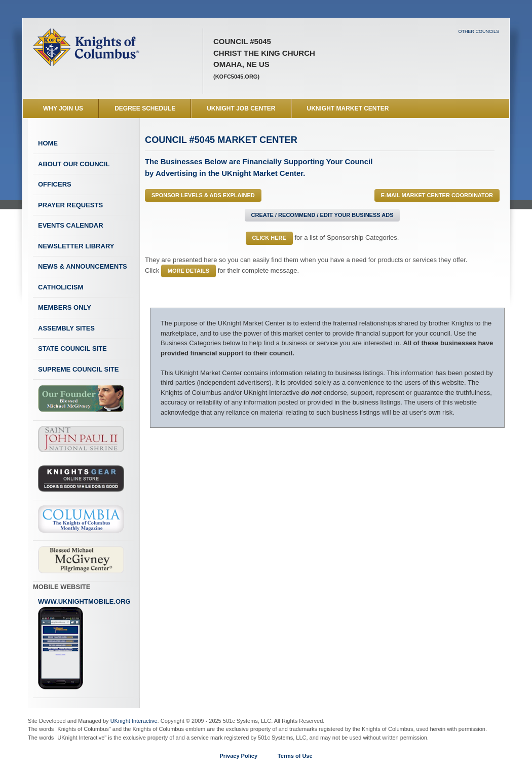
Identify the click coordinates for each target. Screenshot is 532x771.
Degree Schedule (145, 108)
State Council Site (72, 348)
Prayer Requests (70, 205)
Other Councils (479, 31)
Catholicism (61, 287)
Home (48, 143)
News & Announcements (83, 266)
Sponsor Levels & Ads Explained (203, 195)
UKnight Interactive (134, 721)
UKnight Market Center (348, 108)
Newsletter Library (76, 246)
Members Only (65, 307)
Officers (55, 184)
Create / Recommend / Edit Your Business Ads (322, 215)
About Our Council (74, 164)
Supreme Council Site (78, 369)
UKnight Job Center (241, 108)
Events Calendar (71, 225)
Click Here (269, 238)
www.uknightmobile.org (84, 644)
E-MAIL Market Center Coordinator (437, 195)
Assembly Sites (66, 328)
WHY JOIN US (63, 108)
